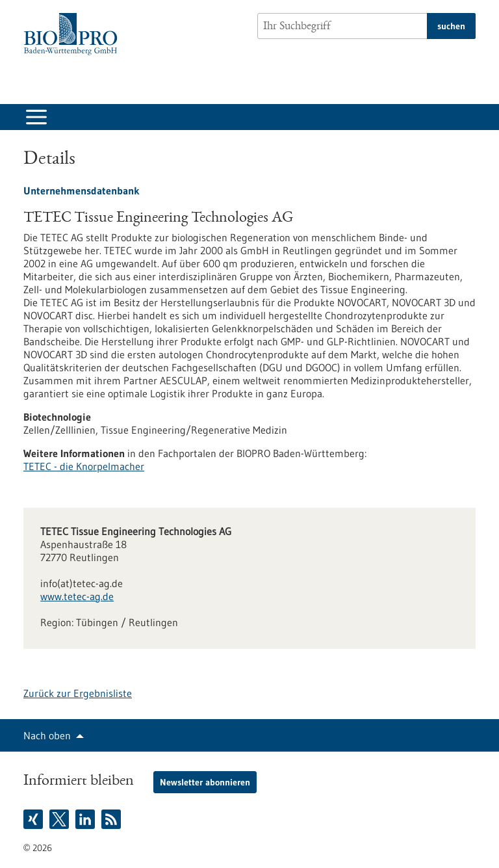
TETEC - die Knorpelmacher (84, 466)
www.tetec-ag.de (77, 596)
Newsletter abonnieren (205, 782)
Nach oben (47, 735)
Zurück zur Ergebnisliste (78, 693)
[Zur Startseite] (74, 34)
